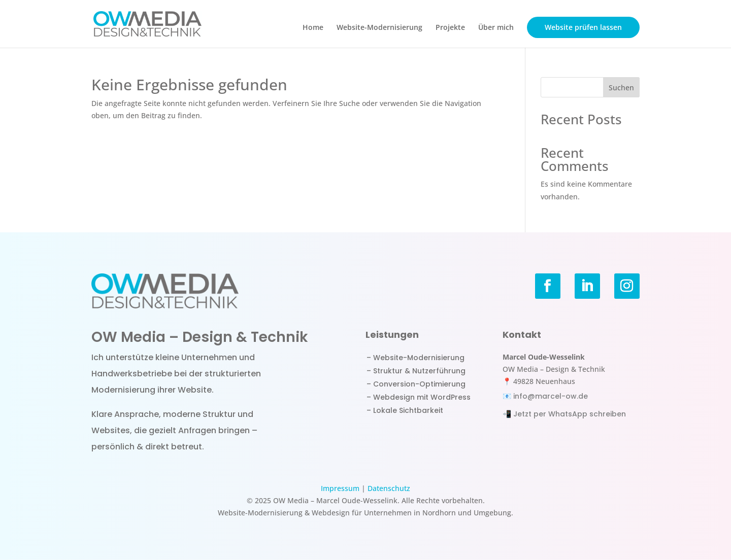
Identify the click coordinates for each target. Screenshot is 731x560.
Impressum (340, 488)
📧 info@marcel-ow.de (545, 396)
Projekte (450, 28)
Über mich (496, 28)
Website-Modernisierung (379, 28)
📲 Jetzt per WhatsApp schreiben (564, 414)
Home (313, 28)
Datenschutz (389, 488)
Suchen (621, 87)
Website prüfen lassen (583, 27)
